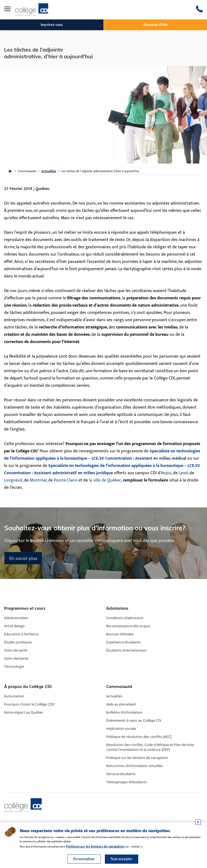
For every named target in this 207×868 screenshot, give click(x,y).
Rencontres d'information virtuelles (134, 766)
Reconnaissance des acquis (128, 626)
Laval (183, 473)
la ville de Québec (105, 480)
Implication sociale (121, 729)
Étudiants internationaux (126, 650)
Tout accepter (122, 859)
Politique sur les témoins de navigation (137, 758)
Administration (16, 618)
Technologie (14, 667)
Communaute (27, 171)
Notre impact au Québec (24, 713)
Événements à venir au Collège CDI (134, 721)
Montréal (38, 480)
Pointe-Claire (66, 480)
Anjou (166, 473)
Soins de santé (16, 650)
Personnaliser (84, 859)
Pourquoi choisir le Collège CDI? (29, 704)
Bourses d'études (120, 634)
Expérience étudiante (123, 642)
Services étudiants (121, 774)
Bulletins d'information (124, 713)
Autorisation (14, 696)
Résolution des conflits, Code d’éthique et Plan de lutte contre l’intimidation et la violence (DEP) (150, 747)
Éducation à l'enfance (21, 634)
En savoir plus (23, 558)
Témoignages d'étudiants (126, 782)
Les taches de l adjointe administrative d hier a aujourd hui (100, 171)
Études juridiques (18, 642)
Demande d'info (155, 25)
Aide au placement (121, 704)
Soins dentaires (16, 659)
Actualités (49, 171)
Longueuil (13, 480)
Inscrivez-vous (52, 25)
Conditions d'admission (125, 618)
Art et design (14, 626)
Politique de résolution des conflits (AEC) (139, 737)
